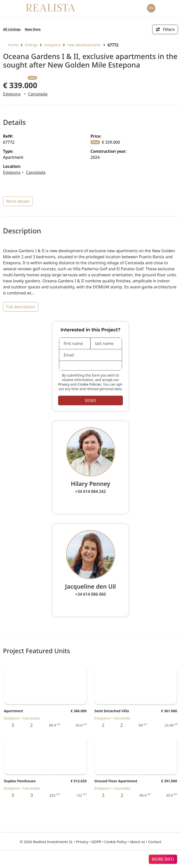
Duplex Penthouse (20, 781)
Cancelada (38, 94)
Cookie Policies (89, 384)
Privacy (64, 384)
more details (18, 201)
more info (163, 859)
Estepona (52, 45)
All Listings (12, 29)
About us (137, 842)
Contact (155, 842)
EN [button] (151, 8)
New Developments (84, 45)
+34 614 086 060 (90, 594)
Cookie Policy (115, 842)
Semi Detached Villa (112, 711)
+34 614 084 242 (90, 491)
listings (31, 45)
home (11, 45)
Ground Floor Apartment (116, 781)
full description (21, 307)
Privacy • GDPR (89, 842)
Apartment (14, 711)
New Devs (33, 29)
